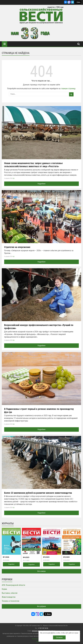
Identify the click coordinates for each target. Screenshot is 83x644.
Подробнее (41, 184)
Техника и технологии (10, 601)
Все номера (41, 571)
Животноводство (9, 597)
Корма (4, 589)
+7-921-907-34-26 (43, 628)
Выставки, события (10, 593)
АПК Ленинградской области (13, 585)
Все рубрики (41, 606)
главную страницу (68, 89)
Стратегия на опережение (17, 247)
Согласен (59, 637)
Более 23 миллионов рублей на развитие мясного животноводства (38, 493)
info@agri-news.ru (37, 631)
